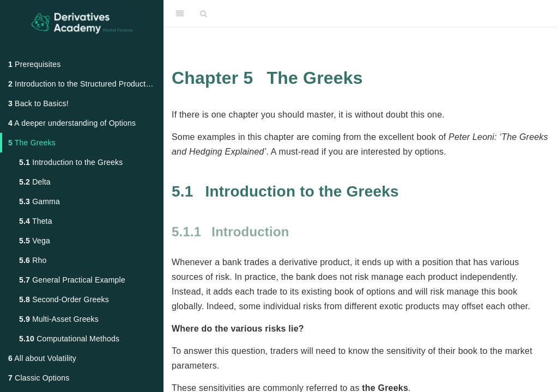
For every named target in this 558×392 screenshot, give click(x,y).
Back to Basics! (38, 103)
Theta (36, 221)
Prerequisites (34, 64)
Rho (33, 260)
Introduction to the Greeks (71, 162)
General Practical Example (72, 280)
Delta (35, 182)
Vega (35, 241)
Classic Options (39, 378)
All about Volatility (42, 358)
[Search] (204, 14)
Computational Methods (69, 339)
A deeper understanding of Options (72, 123)
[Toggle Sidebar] (180, 14)
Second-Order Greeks (64, 299)
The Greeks (32, 143)
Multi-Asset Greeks (59, 319)
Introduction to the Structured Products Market (86, 84)
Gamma (40, 201)
